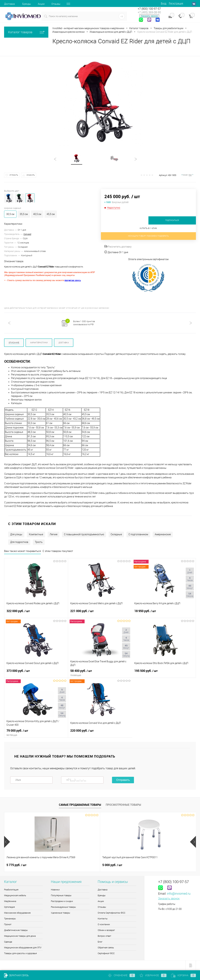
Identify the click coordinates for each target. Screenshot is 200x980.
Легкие (54, 534)
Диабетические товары (16, 930)
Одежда (8, 942)
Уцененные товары (61, 913)
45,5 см (51, 214)
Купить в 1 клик (148, 228)
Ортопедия (9, 907)
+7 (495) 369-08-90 (149, 12)
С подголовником (138, 534)
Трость (39, 542)
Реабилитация (11, 890)
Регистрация (176, 3)
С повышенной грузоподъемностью (84, 534)
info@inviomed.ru (179, 894)
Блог (100, 942)
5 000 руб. (80, 865)
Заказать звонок (149, 16)
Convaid (27, 234)
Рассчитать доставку (118, 247)
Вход (164, 3)
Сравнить (31, 175)
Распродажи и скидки (62, 901)
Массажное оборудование (17, 913)
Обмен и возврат (106, 930)
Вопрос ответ (104, 936)
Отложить (14, 175)
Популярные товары (61, 895)
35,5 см (24, 214)
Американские (163, 534)
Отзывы (56, 4)
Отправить (123, 780)
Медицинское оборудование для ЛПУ (23, 948)
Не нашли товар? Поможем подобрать (148, 236)
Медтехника (10, 901)
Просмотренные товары (123, 805)
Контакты (103, 919)
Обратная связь (106, 948)
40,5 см (37, 214)
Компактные (36, 534)
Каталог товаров (26, 32)
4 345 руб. (144, 865)
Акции (41, 4)
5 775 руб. (16, 865)
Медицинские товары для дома (20, 936)
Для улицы (16, 534)
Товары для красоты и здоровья (20, 953)
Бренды (27, 4)
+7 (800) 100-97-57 (149, 9)
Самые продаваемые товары (80, 805)
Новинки (55, 890)
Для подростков (19, 542)
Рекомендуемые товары (63, 907)
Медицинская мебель (15, 895)
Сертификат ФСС (106, 953)
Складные (116, 534)
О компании (104, 924)
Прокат (8, 924)
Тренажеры (10, 919)
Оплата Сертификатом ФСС (111, 913)
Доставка (9, 4)
